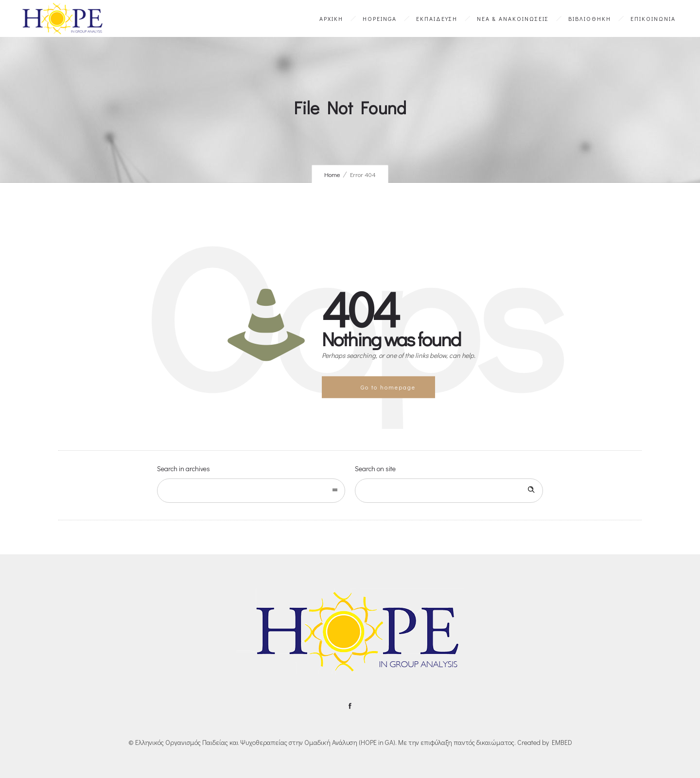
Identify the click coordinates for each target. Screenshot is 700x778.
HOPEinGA (380, 18)
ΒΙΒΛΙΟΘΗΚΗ (590, 18)
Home (332, 174)
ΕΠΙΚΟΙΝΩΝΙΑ (653, 18)
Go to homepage (388, 387)
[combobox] (251, 491)
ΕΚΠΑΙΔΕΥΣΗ (437, 18)
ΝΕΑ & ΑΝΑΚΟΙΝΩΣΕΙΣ (513, 18)
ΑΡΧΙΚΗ (331, 18)
